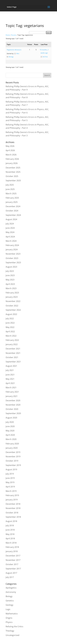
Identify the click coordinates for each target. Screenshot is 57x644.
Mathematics (12, 614)
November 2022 (13, 301)
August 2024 (11, 219)
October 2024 (12, 211)
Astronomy (11, 592)
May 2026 (10, 146)
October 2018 (12, 513)
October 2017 (12, 564)
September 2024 (13, 215)
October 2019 (12, 461)
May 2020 (10, 431)
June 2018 (10, 530)
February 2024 (12, 245)
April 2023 (10, 284)
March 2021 (11, 388)
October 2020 (12, 409)
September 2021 (13, 362)
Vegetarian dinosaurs (14, 50)
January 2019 (12, 500)
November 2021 (13, 353)
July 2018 (10, 525)
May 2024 (10, 232)
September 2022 (13, 310)
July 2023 (10, 271)
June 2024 (10, 228)
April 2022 (10, 331)
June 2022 (10, 323)
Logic (8, 609)
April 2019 (10, 487)
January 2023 (12, 297)
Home (8, 35)
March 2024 (11, 241)
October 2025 (12, 176)
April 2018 (10, 538)
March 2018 (11, 543)
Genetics (10, 601)
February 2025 (12, 198)
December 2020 (13, 400)
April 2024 (10, 237)
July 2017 (10, 577)
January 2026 (12, 163)
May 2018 (10, 534)
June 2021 (10, 375)
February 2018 (12, 547)
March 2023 (11, 288)
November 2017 (13, 560)
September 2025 (13, 181)
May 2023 (10, 280)
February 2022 (12, 340)
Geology (9, 605)
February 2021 (12, 392)
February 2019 (12, 495)
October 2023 (12, 258)
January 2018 (12, 551)
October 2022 (12, 306)
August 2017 (11, 573)
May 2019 (10, 482)
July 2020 (10, 422)
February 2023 (12, 293)
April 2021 (10, 383)
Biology (11, 57)
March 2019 (11, 491)
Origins (9, 618)
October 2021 (12, 357)
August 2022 (11, 314)
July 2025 (10, 185)
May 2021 (10, 379)
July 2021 (10, 370)
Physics (9, 622)
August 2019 (11, 469)
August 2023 (11, 267)
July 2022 (10, 319)
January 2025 (12, 202)
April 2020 (10, 435)
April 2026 (10, 150)
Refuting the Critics (14, 626)
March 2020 (11, 439)
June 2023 (10, 275)
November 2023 (13, 254)
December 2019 (13, 452)
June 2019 (10, 478)
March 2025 (11, 194)
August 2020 (11, 418)
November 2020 (13, 405)
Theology (10, 631)
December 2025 (13, 168)
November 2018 (13, 508)
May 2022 (10, 327)
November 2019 (13, 456)
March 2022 (11, 336)
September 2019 (13, 465)
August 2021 (11, 366)
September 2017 (13, 569)
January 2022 (12, 344)
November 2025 (13, 172)
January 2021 (12, 396)
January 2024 (12, 250)
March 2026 (11, 155)
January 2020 (12, 448)
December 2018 (13, 504)
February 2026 (12, 159)
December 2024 (13, 206)
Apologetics (11, 588)
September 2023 (13, 263)
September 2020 (13, 413)
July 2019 (10, 474)
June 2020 (10, 426)
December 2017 (13, 556)
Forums (14, 35)
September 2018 (13, 517)
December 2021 (13, 349)
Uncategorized (12, 635)
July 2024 (10, 224)
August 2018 (11, 521)
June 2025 (10, 189)
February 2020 (12, 444)
